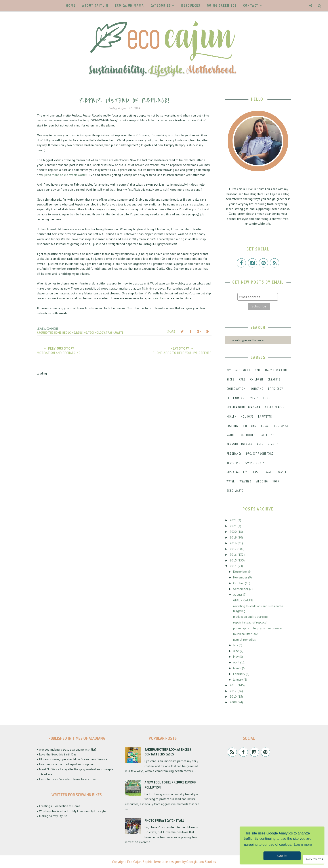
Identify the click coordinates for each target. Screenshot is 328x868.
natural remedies (244, 640)
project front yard (260, 454)
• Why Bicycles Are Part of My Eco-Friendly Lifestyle (71, 811)
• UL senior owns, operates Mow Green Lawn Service (72, 759)
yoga (276, 481)
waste (119, 333)
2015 (234, 560)
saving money (255, 463)
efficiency (276, 389)
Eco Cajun (134, 862)
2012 (234, 691)
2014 (234, 566)
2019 (234, 537)
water (231, 481)
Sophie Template (155, 862)
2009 (234, 702)
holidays (247, 417)
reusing (82, 333)
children (257, 379)
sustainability (237, 472)
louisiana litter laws (246, 634)
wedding (262, 481)
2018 (234, 543)
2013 (234, 685)
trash (110, 333)
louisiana (281, 426)
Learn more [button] (303, 844)
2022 (234, 520)
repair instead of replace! (250, 622)
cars (242, 379)
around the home (49, 333)
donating (257, 389)
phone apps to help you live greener (258, 628)
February (239, 674)
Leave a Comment (48, 329)
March (238, 668)
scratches (159, 298)
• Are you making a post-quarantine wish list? (67, 749)
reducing (69, 333)
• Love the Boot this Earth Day (57, 754)
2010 (234, 697)
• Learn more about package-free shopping (66, 764)
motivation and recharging (250, 617)
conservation (236, 389)
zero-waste (235, 491)
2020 (234, 532)
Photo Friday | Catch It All (165, 820)
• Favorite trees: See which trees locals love (66, 779)
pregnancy (234, 454)
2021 (234, 526)
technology (96, 333)
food (267, 398)
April (237, 662)
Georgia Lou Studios (201, 862)
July (236, 645)
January (238, 680)
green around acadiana (243, 407)
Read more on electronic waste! (66, 175)
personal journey (239, 444)
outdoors (248, 435)
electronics (235, 398)
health (231, 417)
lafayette (265, 417)
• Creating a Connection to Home (59, 806)
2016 (234, 555)
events (254, 398)
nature (231, 435)
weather (245, 481)
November (241, 577)
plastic (273, 444)
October (239, 583)
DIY (229, 370)
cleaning (274, 379)
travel (269, 472)
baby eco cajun (276, 370)
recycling (234, 463)
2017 (234, 549)
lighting (233, 426)
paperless (267, 435)
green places (275, 407)
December (241, 572)
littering (250, 426)
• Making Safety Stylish (52, 816)
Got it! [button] (282, 856)
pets (260, 444)
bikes (231, 379)
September (241, 589)
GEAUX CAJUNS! (244, 600)
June (236, 651)
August (238, 595)
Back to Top (315, 859)
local (265, 426)
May (236, 657)
